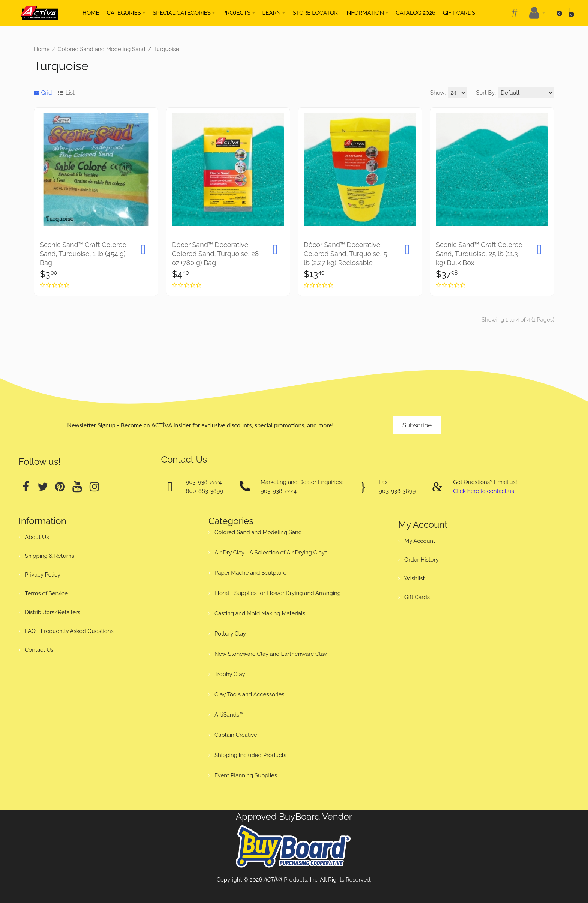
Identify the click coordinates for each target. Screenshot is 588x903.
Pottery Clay (230, 634)
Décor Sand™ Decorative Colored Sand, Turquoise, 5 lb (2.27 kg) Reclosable (345, 254)
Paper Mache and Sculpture (250, 573)
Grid (43, 93)
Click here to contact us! (484, 491)
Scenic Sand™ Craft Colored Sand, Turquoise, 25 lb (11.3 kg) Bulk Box (479, 254)
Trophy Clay (230, 674)
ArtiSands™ (229, 715)
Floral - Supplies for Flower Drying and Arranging (278, 593)
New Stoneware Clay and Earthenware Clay (271, 654)
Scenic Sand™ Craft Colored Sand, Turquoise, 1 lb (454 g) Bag (83, 254)
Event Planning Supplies (246, 775)
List (66, 93)
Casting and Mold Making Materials (260, 613)
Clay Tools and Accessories (250, 694)
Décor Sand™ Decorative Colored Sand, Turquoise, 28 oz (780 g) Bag (215, 254)
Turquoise (166, 49)
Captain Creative (236, 735)
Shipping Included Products (250, 755)
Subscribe (417, 425)
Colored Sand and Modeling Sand (101, 49)
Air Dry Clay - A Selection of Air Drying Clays (271, 553)
